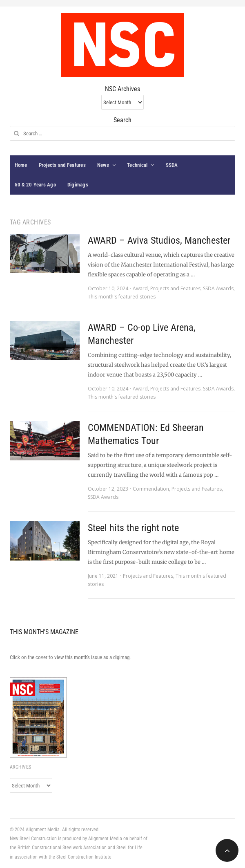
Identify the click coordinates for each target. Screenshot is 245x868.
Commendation (151, 489)
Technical (137, 165)
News (103, 165)
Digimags (78, 185)
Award (140, 288)
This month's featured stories (122, 297)
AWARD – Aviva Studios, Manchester (159, 240)
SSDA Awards (218, 288)
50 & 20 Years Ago (35, 185)
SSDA (172, 165)
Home (21, 165)
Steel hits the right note (133, 528)
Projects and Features (62, 165)
